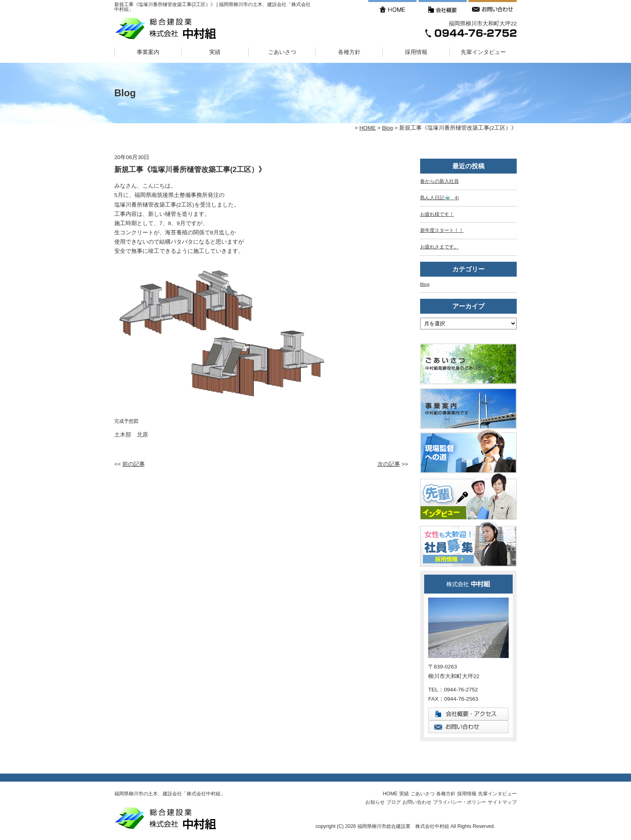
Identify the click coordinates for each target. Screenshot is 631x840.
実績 (215, 52)
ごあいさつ (282, 52)
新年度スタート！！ (442, 230)
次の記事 (389, 464)
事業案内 (148, 52)
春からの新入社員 (439, 181)
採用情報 (416, 52)
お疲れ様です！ (437, 214)
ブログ (394, 802)
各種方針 (349, 52)
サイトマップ (502, 802)
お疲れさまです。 (439, 247)
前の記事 (134, 464)
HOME (368, 128)
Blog (387, 128)
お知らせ (375, 802)
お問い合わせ (417, 802)
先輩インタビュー (483, 52)
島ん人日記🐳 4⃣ (440, 198)
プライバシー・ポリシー (460, 802)
